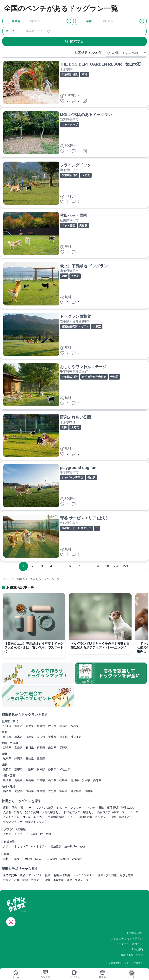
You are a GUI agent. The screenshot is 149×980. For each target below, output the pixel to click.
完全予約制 (32, 812)
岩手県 (30, 726)
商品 (23, 875)
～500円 (17, 859)
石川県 (30, 748)
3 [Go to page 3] (42, 566)
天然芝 (7, 834)
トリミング (21, 846)
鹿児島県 (76, 791)
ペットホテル (39, 846)
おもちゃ (62, 808)
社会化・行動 (11, 880)
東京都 (63, 737)
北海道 (7, 726)
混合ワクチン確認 (108, 812)
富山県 (18, 748)
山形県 (63, 726)
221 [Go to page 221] (126, 566)
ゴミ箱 (27, 817)
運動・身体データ (78, 880)
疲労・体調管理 (54, 880)
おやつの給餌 (45, 808)
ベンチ (91, 808)
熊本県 (41, 791)
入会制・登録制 (13, 812)
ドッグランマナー (84, 875)
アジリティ (77, 808)
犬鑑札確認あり (51, 812)
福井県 (41, 748)
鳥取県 (7, 780)
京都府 (18, 769)
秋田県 (52, 726)
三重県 (41, 759)
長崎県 (30, 791)
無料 (6, 859)
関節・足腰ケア (32, 880)
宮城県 (41, 726)
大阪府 (30, 769)
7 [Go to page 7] (79, 566)
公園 (83, 846)
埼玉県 (41, 737)
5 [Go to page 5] (60, 566)
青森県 (18, 726)
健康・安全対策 (107, 875)
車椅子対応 (126, 817)
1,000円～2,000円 (58, 859)
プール (30, 808)
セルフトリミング (36, 822)
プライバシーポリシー (129, 944)
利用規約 (137, 949)
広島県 (41, 780)
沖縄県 (89, 791)
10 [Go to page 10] (107, 566)
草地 (49, 834)
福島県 (75, 726)
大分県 (52, 791)
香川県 (75, 780)
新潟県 (7, 748)
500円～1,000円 (34, 859)
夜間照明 (113, 808)
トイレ (71, 817)
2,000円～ (78, 859)
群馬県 (30, 737)
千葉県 (52, 737)
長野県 (63, 748)
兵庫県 (41, 769)
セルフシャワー (13, 822)
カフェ (7, 846)
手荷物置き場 (56, 817)
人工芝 (18, 834)
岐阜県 (7, 759)
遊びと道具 (127, 875)
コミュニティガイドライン (126, 938)
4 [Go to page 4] (51, 566)
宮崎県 (63, 791)
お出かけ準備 (62, 875)
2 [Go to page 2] (32, 566)
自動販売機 (85, 817)
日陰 (101, 808)
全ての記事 (10, 875)
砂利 (34, 834)
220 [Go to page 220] (116, 566)
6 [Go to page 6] (70, 566)
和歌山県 (65, 769)
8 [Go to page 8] (88, 566)
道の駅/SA (71, 846)
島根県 (18, 780)
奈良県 (52, 769)
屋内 (14, 808)
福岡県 (7, 791)
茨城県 (7, 737)
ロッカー (39, 817)
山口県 (52, 780)
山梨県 (52, 748)
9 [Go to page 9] (98, 566)
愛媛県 (86, 780)
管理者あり (128, 808)
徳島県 (63, 780)
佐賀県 (18, 791)
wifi (114, 817)
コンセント (102, 817)
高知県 (97, 780)
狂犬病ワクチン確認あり (79, 812)
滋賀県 (7, 769)
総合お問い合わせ (132, 955)
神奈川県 (76, 737)
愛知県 (30, 759)
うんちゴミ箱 (11, 817)
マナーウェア (130, 812)
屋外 (6, 808)
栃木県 (18, 737)
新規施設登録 (135, 933)
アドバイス (35, 875)
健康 (48, 875)
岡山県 (30, 780)
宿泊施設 (56, 846)
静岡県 (18, 759)
